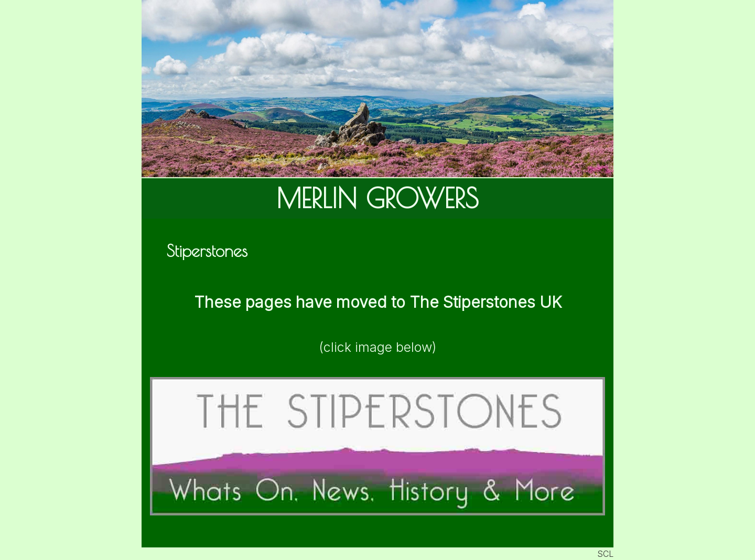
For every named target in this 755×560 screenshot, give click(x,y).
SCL (605, 554)
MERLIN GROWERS (377, 198)
